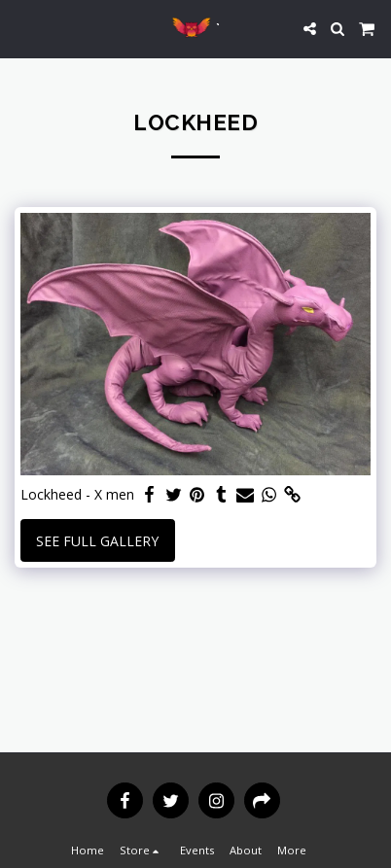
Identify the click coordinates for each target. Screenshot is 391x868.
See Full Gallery (97, 541)
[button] (21, 28)
